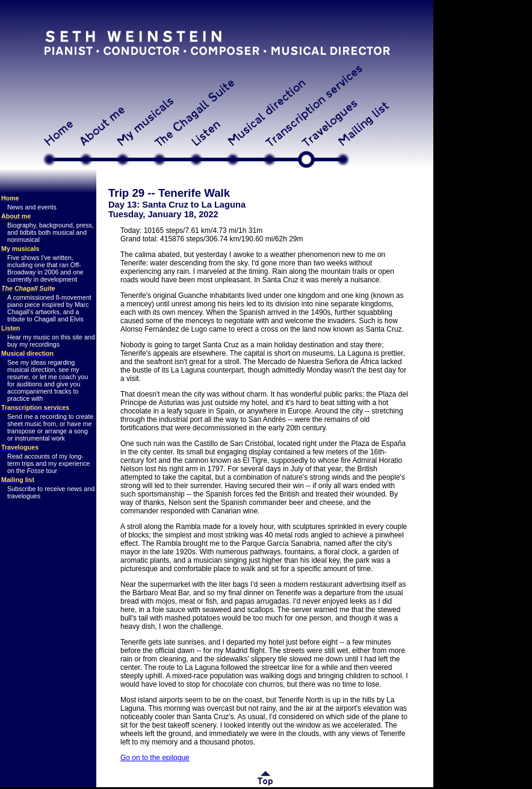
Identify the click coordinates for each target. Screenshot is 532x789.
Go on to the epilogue (155, 758)
